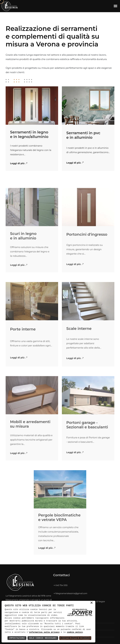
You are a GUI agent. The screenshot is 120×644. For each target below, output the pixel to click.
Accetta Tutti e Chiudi (75, 638)
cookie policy (75, 632)
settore (55, 55)
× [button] (92, 603)
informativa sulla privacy (44, 632)
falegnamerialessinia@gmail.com (48, 593)
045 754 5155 (38, 585)
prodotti (24, 59)
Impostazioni (17, 638)
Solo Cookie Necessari (43, 638)
